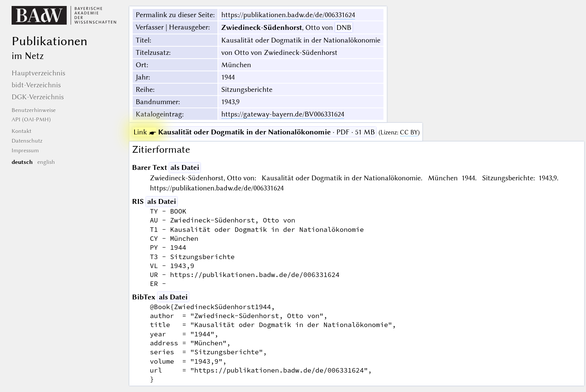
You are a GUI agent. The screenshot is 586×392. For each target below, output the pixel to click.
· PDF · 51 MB (254, 132)
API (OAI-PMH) (31, 119)
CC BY (409, 132)
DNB (344, 27)
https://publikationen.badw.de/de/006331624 (288, 15)
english (46, 162)
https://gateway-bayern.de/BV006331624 (283, 114)
